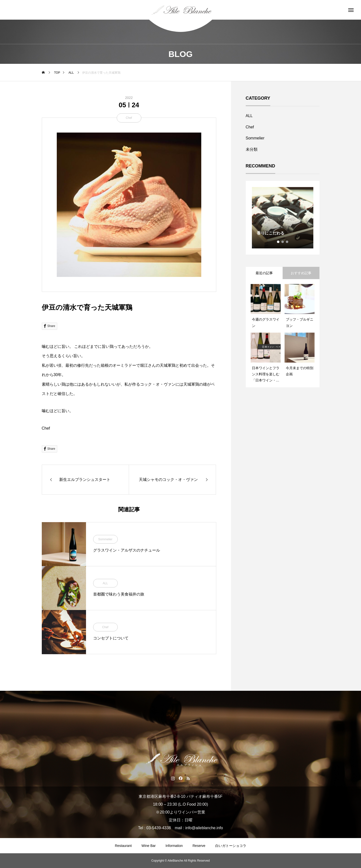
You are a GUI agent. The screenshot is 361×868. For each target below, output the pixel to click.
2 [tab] (283, 242)
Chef (129, 118)
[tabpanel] (283, 218)
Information (174, 846)
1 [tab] (278, 242)
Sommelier (105, 539)
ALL (105, 583)
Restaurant (123, 846)
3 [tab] (287, 242)
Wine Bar (149, 846)
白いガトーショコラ (231, 846)
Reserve (199, 846)
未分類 (252, 149)
